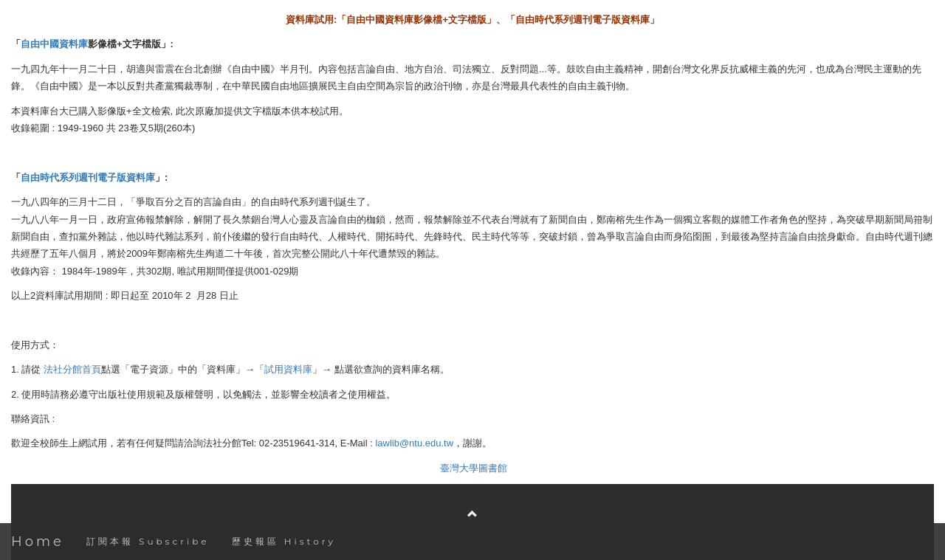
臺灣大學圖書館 (474, 468)
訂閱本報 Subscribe (148, 541)
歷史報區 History (284, 541)
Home (38, 542)
